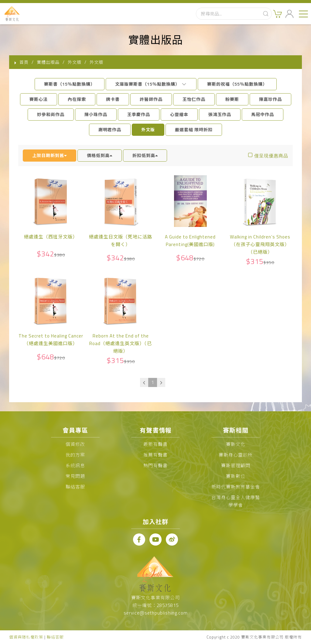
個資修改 (75, 444)
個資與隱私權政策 (26, 637)
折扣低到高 (145, 155)
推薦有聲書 (155, 455)
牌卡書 (113, 99)
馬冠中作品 (263, 114)
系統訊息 (75, 466)
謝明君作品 (110, 130)
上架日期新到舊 (50, 155)
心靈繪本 (179, 114)
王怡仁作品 (194, 99)
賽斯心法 (39, 99)
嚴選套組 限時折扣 (194, 130)
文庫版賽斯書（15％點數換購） (151, 84)
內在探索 (77, 99)
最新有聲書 (155, 444)
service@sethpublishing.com (156, 613)
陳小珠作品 (96, 114)
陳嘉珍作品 (270, 99)
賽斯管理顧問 (236, 466)
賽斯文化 (236, 444)
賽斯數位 (236, 476)
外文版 (148, 130)
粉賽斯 (232, 99)
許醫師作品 (151, 99)
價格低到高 (100, 155)
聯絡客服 (75, 487)
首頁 (24, 62)
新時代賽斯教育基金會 (236, 487)
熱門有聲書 (155, 466)
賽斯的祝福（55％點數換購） (237, 84)
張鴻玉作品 (220, 114)
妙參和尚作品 (51, 114)
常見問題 (75, 476)
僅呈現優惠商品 (271, 156)
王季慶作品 (139, 114)
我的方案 (75, 455)
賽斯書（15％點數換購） (70, 84)
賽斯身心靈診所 (236, 455)
